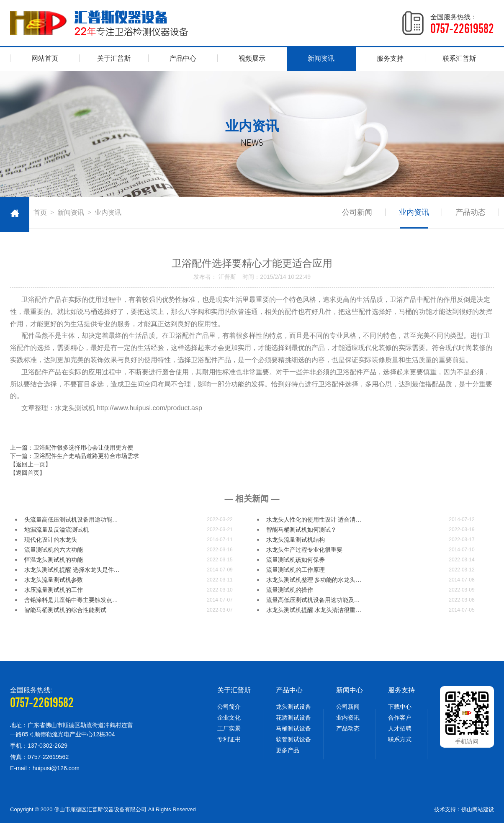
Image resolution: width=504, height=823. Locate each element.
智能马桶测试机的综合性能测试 (65, 610)
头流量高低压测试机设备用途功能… (71, 520)
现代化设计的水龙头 (51, 540)
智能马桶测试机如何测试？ (301, 530)
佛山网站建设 (478, 809)
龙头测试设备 (293, 707)
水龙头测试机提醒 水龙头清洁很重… (314, 610)
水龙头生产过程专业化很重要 (304, 550)
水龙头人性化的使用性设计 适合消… (314, 520)
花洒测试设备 (293, 718)
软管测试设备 (293, 739)
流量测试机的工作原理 (296, 570)
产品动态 (471, 212)
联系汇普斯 (459, 58)
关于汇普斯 (114, 58)
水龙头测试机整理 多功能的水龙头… (314, 580)
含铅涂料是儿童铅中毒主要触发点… (71, 600)
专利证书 (229, 739)
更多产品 (288, 750)
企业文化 (229, 718)
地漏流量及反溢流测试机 (57, 530)
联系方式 (400, 739)
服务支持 (390, 58)
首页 (40, 212)
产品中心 (183, 58)
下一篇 (75, 456)
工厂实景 (229, 728)
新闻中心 (350, 690)
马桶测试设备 (293, 728)
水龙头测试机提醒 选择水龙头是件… (72, 570)
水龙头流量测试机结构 (296, 540)
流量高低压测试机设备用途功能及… (313, 600)
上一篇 (72, 448)
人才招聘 (400, 728)
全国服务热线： (462, 24)
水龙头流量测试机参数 (54, 580)
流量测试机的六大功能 (54, 550)
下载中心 (400, 707)
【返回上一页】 (31, 464)
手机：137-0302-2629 (39, 746)
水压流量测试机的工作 (54, 590)
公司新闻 (357, 212)
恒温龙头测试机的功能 (54, 560)
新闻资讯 (321, 58)
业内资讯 (414, 212)
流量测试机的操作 (290, 590)
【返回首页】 (28, 473)
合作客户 (400, 718)
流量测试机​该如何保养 (296, 560)
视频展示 (252, 58)
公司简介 (229, 707)
